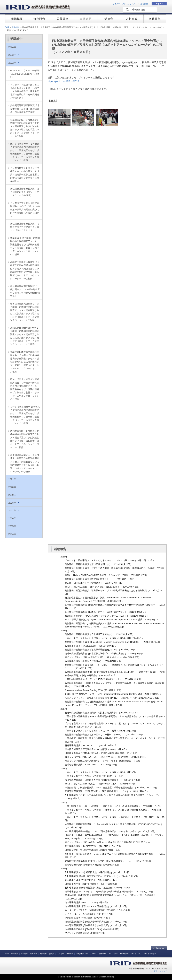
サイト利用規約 (150, 954)
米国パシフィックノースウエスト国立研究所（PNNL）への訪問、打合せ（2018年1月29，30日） (113, 698)
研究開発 (24, 954)
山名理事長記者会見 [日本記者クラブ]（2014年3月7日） (93, 929)
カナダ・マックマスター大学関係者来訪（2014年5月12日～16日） (98, 910)
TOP (7, 27)
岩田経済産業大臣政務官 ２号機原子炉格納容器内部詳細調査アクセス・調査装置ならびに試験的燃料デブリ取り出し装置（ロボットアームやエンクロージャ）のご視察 (25, 312)
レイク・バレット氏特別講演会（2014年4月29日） (90, 914)
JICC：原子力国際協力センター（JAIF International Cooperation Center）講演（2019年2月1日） (113, 620)
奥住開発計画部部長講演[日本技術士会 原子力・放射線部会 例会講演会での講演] (25, 109)
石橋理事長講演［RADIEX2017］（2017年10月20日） (92, 745)
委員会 (52, 954)
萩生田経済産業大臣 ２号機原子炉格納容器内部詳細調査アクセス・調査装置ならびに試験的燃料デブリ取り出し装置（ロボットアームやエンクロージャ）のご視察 (25, 463)
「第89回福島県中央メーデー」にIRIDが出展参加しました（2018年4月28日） (103, 679)
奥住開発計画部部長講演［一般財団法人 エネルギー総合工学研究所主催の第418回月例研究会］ (25, 291)
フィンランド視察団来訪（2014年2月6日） (86, 933)
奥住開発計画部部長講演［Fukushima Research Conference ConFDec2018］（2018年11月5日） (113, 642)
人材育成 (60, 954)
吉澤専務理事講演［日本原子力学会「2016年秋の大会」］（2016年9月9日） (103, 780)
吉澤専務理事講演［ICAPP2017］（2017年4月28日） (91, 765)
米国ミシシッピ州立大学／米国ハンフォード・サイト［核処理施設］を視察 (102, 761)
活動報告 (16, 27)
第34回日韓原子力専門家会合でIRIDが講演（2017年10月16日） (96, 749)
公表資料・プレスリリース (124, 4)
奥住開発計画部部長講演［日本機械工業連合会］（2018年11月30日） (100, 634)
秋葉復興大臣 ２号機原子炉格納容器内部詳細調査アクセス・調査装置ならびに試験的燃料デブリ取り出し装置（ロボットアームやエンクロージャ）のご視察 (25, 128)
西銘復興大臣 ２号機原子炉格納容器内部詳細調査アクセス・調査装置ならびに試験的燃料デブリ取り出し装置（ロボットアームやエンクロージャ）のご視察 (25, 439)
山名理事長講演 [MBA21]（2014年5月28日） (87, 902)
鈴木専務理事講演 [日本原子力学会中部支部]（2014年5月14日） (96, 925)
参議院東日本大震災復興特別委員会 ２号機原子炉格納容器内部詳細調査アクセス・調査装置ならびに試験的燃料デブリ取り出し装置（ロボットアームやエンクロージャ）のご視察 (25, 362)
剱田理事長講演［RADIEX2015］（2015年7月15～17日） (93, 846)
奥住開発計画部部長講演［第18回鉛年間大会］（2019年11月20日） (99, 564)
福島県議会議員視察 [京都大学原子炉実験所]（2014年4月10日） (96, 922)
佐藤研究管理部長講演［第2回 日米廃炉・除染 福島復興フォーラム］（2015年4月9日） (108, 861)
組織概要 (15, 954)
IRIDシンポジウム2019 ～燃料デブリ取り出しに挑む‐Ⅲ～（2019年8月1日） (103, 587)
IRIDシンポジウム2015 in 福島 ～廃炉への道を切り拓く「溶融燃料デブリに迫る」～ (107, 842)
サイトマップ (137, 954)
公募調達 (34, 954)
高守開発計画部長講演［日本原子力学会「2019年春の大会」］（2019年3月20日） (106, 612)
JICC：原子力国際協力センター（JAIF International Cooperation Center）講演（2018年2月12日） (113, 694)
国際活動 (43, 954)
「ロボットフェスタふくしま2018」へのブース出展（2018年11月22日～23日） (104, 638)
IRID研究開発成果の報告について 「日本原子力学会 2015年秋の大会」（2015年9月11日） (111, 831)
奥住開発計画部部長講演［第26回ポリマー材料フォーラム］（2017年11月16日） (105, 735)
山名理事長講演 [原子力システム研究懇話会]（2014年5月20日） (96, 906)
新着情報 (144, 4)
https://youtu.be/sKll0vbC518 (63, 81)
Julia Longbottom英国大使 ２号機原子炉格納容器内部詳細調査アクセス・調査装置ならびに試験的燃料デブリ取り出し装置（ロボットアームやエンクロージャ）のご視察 (25, 336)
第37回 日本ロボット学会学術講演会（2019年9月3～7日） (95, 583)
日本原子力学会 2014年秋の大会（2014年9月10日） (91, 884)
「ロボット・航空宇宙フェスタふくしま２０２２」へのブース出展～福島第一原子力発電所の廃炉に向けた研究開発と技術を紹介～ (25, 91)
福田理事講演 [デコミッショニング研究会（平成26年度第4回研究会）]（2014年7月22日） (109, 892)
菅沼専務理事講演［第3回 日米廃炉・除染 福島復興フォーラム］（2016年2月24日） (107, 791)
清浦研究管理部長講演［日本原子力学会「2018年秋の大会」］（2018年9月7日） (105, 654)
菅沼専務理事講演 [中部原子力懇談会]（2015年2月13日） (93, 865)
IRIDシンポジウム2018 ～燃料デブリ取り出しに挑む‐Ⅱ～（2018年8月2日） (103, 657)
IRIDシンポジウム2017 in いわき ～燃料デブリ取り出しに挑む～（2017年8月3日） (107, 757)
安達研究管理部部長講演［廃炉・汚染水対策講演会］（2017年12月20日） (102, 713)
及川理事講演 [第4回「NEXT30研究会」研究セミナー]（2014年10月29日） (102, 876)
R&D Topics (113, 954)
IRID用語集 (124, 954)
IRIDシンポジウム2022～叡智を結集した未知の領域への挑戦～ (25, 74)
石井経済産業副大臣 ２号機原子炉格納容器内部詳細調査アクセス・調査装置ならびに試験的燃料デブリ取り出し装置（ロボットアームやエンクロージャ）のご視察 (25, 415)
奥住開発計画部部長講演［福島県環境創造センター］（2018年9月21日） (101, 650)
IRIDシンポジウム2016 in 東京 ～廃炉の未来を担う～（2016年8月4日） (101, 784)
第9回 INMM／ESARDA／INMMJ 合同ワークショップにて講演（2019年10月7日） (106, 575)
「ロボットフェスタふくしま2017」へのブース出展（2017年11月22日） (101, 731)
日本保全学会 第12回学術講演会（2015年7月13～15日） (94, 850)
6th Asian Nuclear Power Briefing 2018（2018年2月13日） (93, 690)
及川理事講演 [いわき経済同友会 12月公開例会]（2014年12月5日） (98, 872)
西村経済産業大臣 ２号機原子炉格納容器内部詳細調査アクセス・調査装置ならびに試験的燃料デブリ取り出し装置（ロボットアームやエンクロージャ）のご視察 (25, 152)
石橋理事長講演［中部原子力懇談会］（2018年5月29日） (93, 661)
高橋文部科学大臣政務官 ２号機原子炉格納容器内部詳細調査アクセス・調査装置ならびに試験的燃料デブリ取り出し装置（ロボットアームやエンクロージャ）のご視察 (25, 270)
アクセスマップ (160, 971)
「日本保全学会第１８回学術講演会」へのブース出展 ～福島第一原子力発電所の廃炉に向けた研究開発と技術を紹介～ (25, 210)
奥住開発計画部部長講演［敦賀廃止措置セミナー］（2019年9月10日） (100, 579)
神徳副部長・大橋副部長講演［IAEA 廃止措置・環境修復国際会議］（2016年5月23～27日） (111, 788)
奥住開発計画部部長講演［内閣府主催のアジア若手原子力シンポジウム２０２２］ (25, 227)
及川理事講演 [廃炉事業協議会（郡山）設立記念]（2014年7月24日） (99, 888)
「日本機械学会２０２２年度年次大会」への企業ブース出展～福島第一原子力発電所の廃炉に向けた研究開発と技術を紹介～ (25, 175)
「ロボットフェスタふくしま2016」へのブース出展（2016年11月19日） (101, 772)
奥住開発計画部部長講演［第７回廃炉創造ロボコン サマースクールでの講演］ (25, 192)
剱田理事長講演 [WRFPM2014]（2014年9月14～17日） (92, 880)
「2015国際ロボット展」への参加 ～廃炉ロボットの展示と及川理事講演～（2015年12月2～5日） (114, 806)
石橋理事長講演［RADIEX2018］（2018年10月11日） (92, 646)
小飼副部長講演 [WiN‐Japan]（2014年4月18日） (89, 918)
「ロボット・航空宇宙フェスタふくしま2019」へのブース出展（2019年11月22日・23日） (110, 560)
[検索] (139, 10)
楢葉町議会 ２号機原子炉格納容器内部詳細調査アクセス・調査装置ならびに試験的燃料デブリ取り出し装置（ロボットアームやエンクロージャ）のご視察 (25, 246)
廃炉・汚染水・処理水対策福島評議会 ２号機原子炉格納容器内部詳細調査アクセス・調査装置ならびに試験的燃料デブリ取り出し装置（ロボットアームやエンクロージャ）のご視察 (25, 389)
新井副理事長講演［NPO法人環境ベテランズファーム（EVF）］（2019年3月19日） (107, 616)
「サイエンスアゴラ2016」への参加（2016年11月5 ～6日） (95, 776)
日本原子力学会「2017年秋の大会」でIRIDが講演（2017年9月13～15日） (101, 753)
